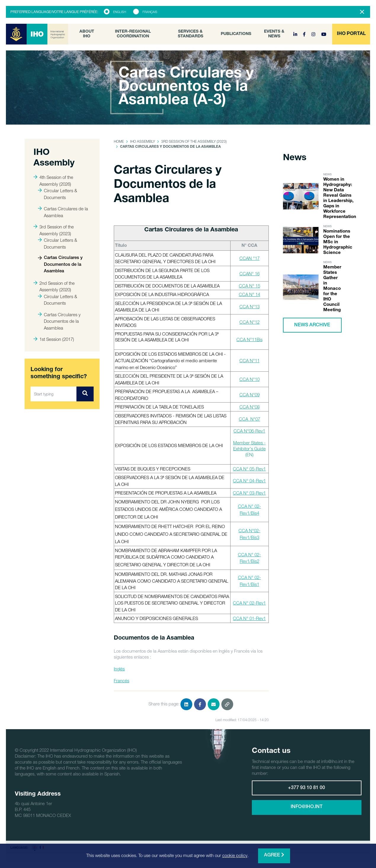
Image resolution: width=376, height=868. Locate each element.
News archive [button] (312, 325)
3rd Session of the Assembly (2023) (54, 230)
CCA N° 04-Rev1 (249, 481)
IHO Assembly (143, 141)
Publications (236, 34)
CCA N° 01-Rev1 (249, 618)
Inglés (119, 669)
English (120, 12)
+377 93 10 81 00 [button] (307, 788)
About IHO (87, 34)
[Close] (362, 12)
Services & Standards (191, 34)
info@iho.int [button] (307, 807)
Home (119, 141)
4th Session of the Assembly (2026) (53, 181)
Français (150, 12)
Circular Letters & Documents (57, 194)
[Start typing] (54, 394)
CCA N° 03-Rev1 (249, 493)
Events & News (274, 34)
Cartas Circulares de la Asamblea (63, 212)
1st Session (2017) (54, 339)
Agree (274, 855)
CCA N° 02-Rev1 (249, 603)
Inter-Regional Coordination (133, 34)
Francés (121, 681)
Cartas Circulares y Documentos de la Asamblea (60, 265)
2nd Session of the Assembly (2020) (54, 286)
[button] (351, 34)
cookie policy (235, 855)
